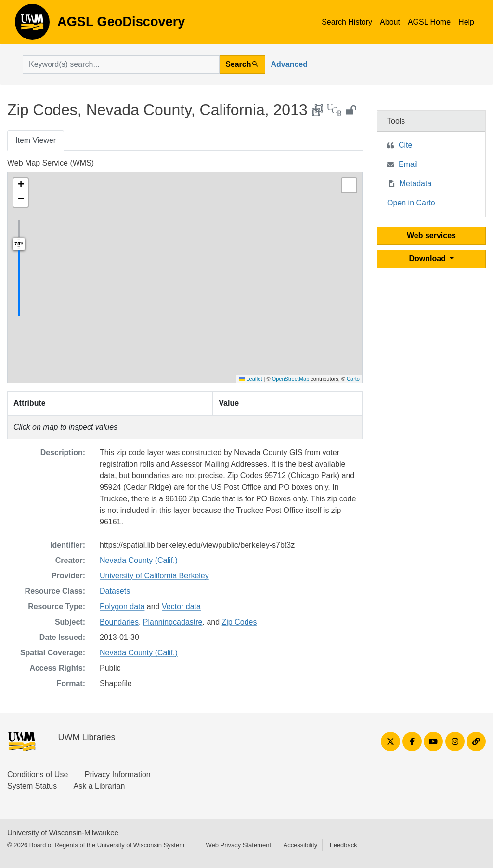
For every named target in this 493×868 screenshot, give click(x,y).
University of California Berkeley (154, 576)
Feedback (344, 845)
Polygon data (122, 606)
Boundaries (119, 622)
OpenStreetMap (291, 379)
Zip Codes (240, 622)
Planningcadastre (173, 622)
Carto (353, 379)
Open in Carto (411, 203)
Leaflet (250, 379)
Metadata (416, 184)
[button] (21, 185)
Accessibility (300, 845)
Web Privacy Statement (238, 845)
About (390, 22)
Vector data (181, 606)
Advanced (289, 64)
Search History (347, 22)
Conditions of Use (38, 774)
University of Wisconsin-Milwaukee (63, 833)
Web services (431, 236)
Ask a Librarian (99, 786)
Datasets (115, 591)
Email (408, 164)
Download (429, 259)
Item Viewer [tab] (36, 140)
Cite (405, 145)
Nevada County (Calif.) (139, 560)
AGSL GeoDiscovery (32, 25)
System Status (32, 786)
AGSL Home (429, 22)
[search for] (121, 64)
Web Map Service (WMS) (51, 163)
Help (466, 22)
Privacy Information (118, 774)
